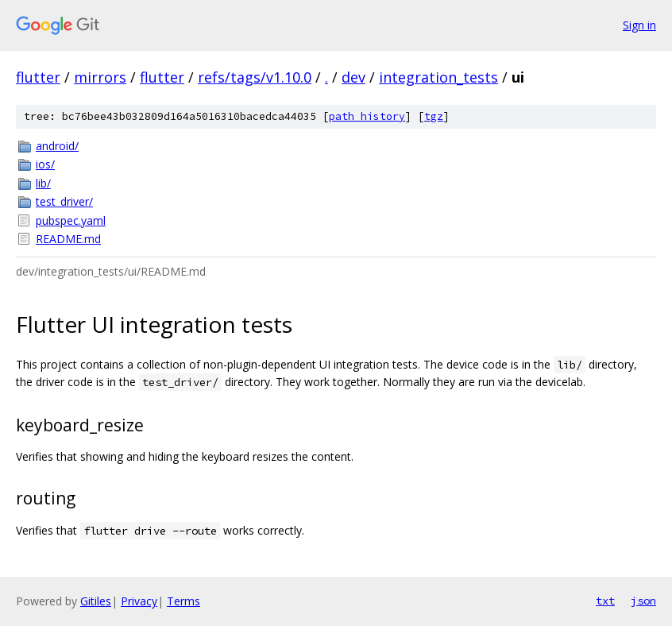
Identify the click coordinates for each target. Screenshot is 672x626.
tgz (434, 116)
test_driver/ (64, 201)
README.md (68, 239)
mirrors (100, 77)
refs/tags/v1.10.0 (255, 77)
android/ (57, 146)
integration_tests (438, 77)
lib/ (43, 183)
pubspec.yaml (71, 220)
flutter (38, 77)
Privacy (139, 601)
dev (353, 77)
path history (367, 116)
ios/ (45, 164)
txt (605, 601)
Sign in (639, 25)
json (643, 601)
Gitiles (96, 601)
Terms (183, 601)
